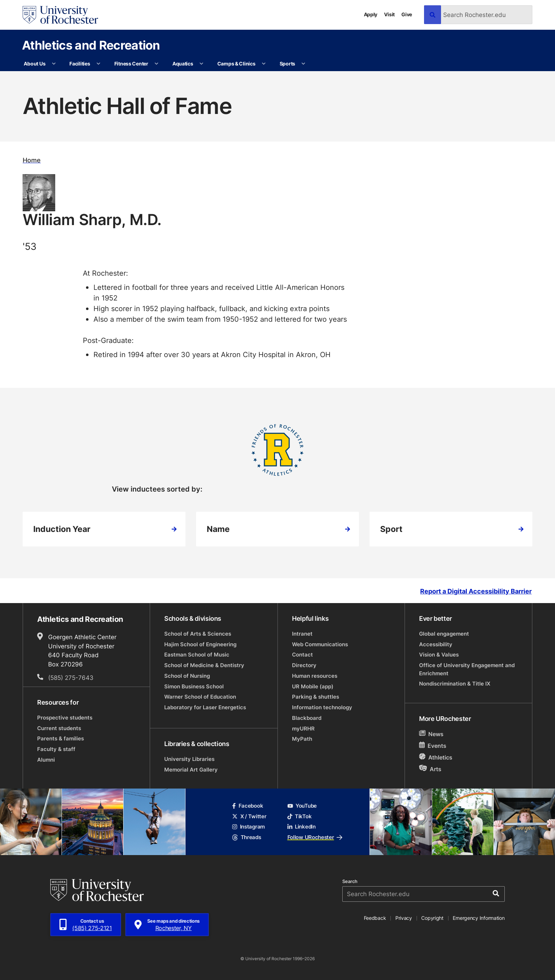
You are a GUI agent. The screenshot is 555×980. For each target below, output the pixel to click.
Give (407, 14)
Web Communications (320, 644)
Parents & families (61, 738)
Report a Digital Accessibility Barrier (476, 592)
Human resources (315, 676)
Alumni (46, 760)
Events (433, 746)
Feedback (375, 918)
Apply (371, 14)
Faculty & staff (56, 749)
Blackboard (307, 718)
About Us (35, 64)
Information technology (322, 707)
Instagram (248, 827)
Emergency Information (479, 918)
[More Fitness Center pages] (156, 64)
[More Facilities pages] (98, 64)
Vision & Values (439, 655)
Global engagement (444, 634)
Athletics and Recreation (91, 45)
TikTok (300, 816)
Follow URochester (315, 837)
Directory (304, 665)
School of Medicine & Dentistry (204, 665)
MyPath (302, 739)
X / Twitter (249, 816)
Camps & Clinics (236, 64)
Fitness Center (131, 64)
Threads (247, 837)
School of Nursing (187, 676)
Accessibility (436, 644)
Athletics (436, 757)
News (431, 734)
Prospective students (65, 718)
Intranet (302, 634)
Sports (287, 64)
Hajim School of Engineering (200, 644)
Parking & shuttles (316, 697)
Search (350, 881)
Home (32, 160)
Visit (389, 14)
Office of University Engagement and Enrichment (467, 669)
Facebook (248, 806)
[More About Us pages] (54, 64)
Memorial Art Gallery (191, 770)
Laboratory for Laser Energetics (205, 707)
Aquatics (183, 64)
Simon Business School (194, 686)
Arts (430, 769)
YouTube (302, 806)
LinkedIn (302, 827)
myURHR (303, 729)
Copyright (432, 918)
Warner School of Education (200, 697)
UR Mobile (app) (313, 686)
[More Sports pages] (303, 64)
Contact (302, 655)
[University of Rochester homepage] (60, 15)
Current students (59, 728)
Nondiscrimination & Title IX (455, 684)
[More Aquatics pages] (201, 64)
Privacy (404, 918)
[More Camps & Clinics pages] (264, 64)
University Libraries (189, 759)
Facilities (80, 64)
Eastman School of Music (197, 655)
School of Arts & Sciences (198, 634)
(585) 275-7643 (71, 677)
